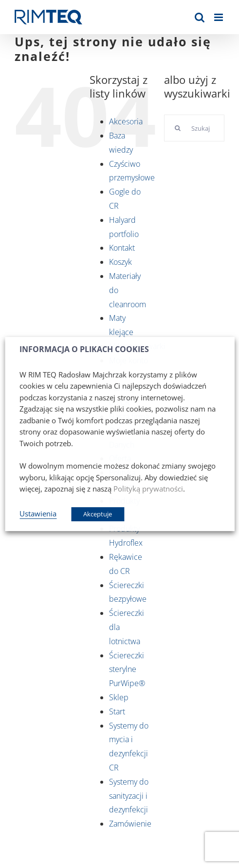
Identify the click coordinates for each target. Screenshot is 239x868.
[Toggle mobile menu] (219, 17)
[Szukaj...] (194, 128)
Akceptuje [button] (98, 514)
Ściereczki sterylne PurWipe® (127, 670)
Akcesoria (126, 121)
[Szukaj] (177, 128)
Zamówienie (130, 824)
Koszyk (120, 262)
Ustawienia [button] (38, 513)
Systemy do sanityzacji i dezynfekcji (129, 796)
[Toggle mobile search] (200, 17)
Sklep (119, 697)
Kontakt (122, 248)
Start (117, 711)
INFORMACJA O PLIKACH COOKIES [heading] (84, 349)
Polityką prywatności (148, 489)
